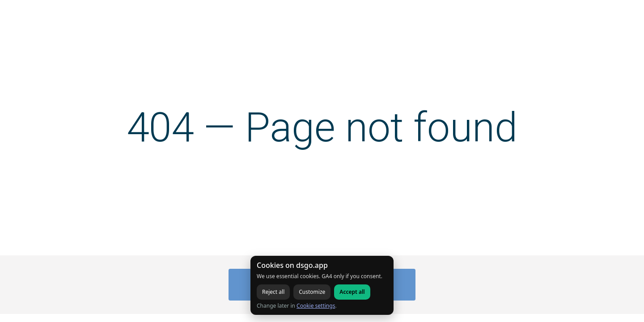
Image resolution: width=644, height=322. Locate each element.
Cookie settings (316, 306)
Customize (312, 292)
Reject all (273, 292)
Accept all (352, 292)
